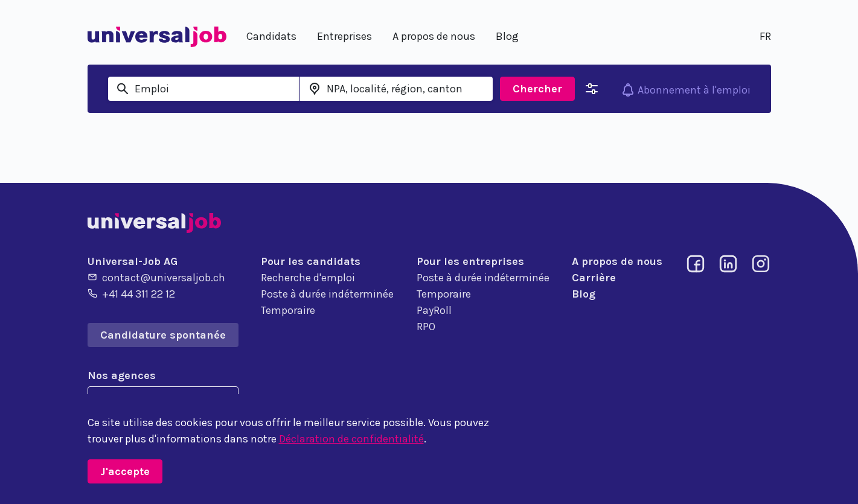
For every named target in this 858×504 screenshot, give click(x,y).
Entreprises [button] (344, 36)
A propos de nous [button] (434, 36)
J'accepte (125, 471)
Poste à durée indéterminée (327, 294)
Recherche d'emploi (308, 278)
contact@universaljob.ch (156, 277)
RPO (426, 327)
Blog (584, 294)
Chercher (537, 89)
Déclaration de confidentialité (351, 439)
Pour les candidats (311, 261)
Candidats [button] (271, 36)
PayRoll (434, 310)
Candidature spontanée (163, 335)
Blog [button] (507, 36)
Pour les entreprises (470, 261)
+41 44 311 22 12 (131, 293)
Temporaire (288, 310)
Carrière (594, 278)
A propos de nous (617, 261)
